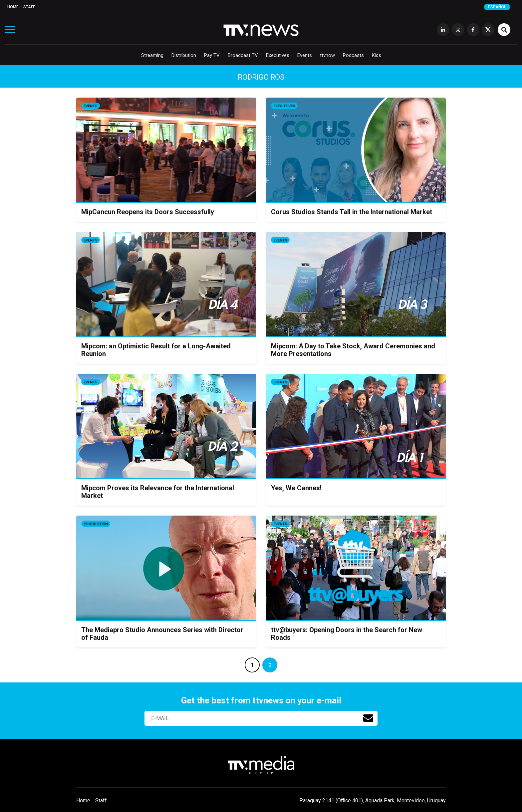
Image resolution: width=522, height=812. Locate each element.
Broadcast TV (243, 55)
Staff (29, 7)
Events (305, 55)
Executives (278, 55)
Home (13, 7)
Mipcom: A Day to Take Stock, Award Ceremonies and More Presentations (353, 350)
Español (497, 7)
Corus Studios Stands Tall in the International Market (352, 212)
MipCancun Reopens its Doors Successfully (148, 212)
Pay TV (212, 55)
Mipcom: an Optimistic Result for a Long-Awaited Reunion (156, 350)
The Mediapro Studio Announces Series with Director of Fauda (162, 634)
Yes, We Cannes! (296, 488)
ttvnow (327, 55)
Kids (377, 55)
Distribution (184, 55)
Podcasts (353, 55)
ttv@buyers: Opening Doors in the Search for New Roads (347, 634)
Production (96, 524)
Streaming (152, 55)
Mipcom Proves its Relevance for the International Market (158, 492)
